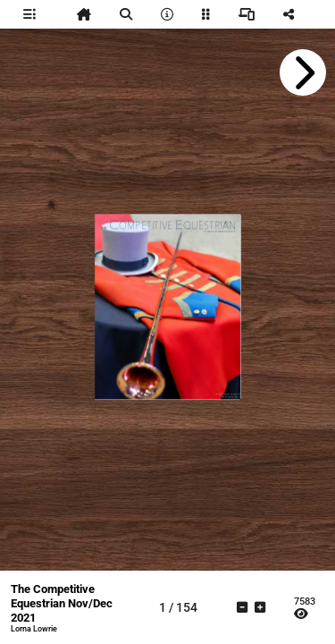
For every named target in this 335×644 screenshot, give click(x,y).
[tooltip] (29, 14)
